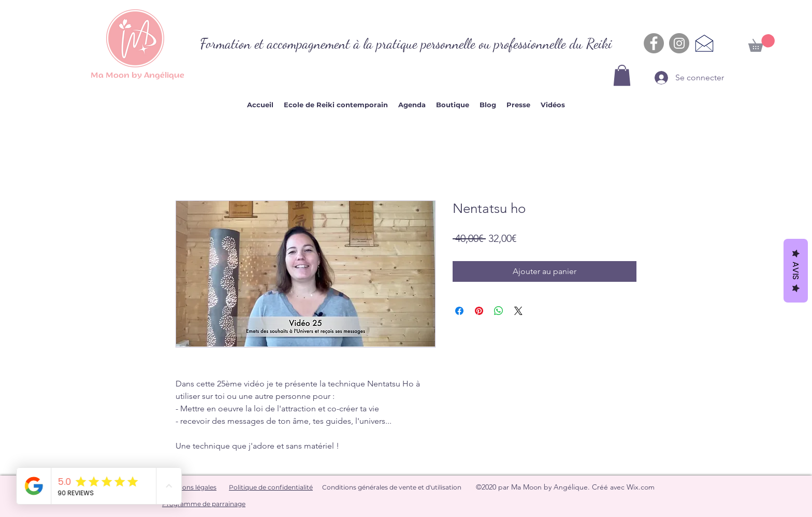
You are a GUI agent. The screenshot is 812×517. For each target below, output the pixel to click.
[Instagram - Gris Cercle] (679, 43)
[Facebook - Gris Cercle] (654, 43)
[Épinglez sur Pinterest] (479, 311)
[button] (622, 75)
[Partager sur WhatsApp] (499, 311)
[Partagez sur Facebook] (459, 311)
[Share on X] (518, 311)
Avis (796, 271)
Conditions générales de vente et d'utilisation (392, 487)
